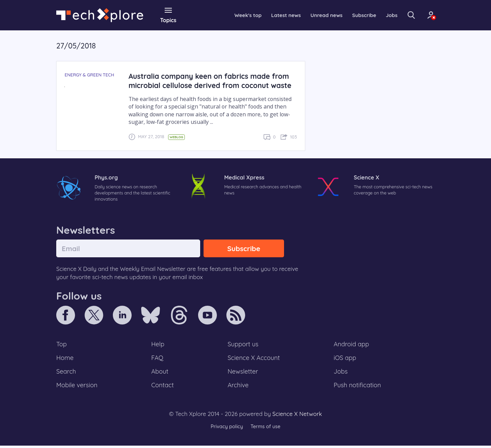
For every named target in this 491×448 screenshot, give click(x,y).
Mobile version (78, 387)
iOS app (345, 359)
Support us (243, 345)
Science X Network (297, 416)
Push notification (358, 387)
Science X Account (254, 359)
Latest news (272, 15)
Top (62, 345)
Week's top (233, 15)
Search (66, 373)
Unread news (315, 15)
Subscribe (354, 15)
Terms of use (266, 429)
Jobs (383, 15)
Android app (352, 345)
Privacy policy (226, 429)
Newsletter (243, 373)
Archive (238, 387)
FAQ (158, 359)
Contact (163, 387)
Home (65, 359)
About (160, 373)
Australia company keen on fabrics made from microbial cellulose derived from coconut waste (213, 81)
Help (158, 345)
